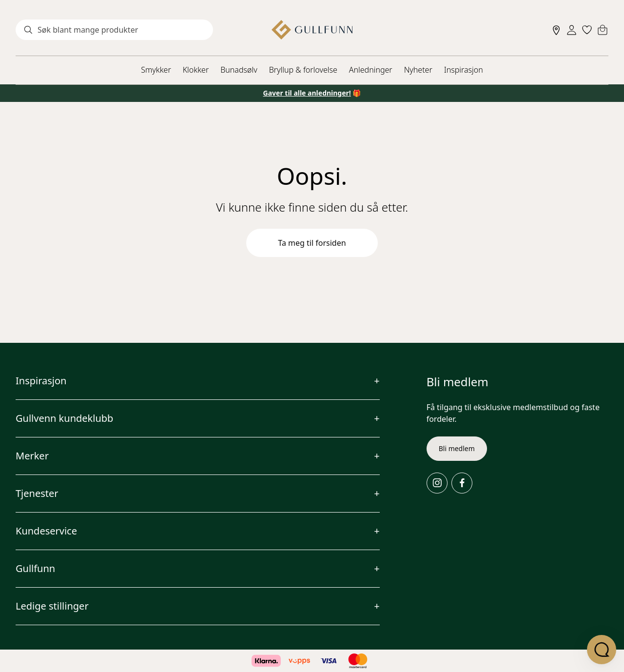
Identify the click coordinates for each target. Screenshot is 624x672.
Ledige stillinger (52, 606)
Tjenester (37, 493)
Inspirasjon (464, 70)
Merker (32, 456)
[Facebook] (462, 483)
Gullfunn (35, 568)
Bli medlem (457, 448)
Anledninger (371, 70)
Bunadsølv (239, 70)
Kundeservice (46, 531)
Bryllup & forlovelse (303, 70)
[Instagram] (437, 483)
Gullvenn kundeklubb (64, 418)
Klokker (196, 70)
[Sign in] (572, 30)
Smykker (156, 70)
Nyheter (418, 70)
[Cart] (603, 30)
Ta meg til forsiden (312, 243)
